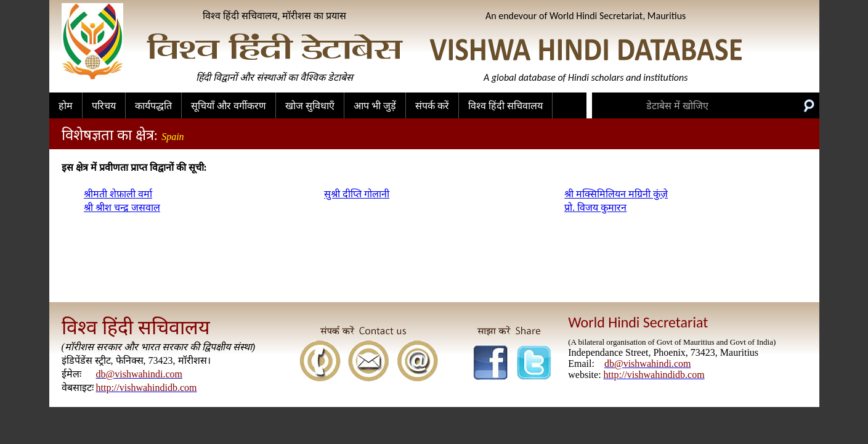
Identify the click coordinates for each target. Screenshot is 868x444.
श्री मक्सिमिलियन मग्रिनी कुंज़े (616, 194)
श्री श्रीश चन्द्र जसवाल (122, 208)
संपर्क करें (432, 106)
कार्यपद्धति (153, 106)
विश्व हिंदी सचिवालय (505, 106)
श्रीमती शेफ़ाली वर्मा (118, 194)
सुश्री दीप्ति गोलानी (357, 194)
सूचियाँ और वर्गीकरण (229, 106)
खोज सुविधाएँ (310, 106)
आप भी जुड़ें (375, 106)
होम (66, 106)
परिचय (104, 106)
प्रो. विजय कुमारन (595, 208)
